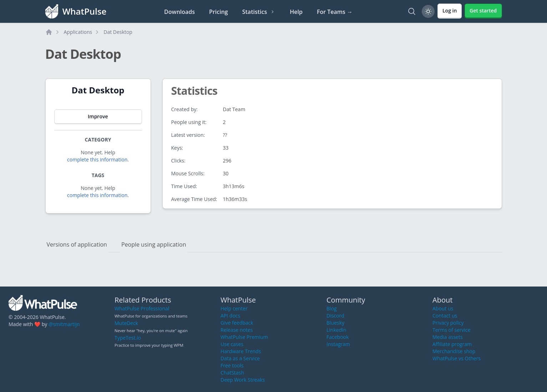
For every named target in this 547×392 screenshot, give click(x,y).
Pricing (219, 12)
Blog (332, 308)
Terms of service (452, 330)
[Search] (412, 11)
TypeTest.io (128, 338)
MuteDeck (126, 323)
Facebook (338, 337)
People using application (154, 244)
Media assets (448, 337)
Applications (78, 32)
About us (443, 308)
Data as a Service (240, 358)
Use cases (232, 344)
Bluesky (335, 323)
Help (296, 12)
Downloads (179, 12)
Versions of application (77, 244)
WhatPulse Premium (244, 337)
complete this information (97, 159)
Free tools (232, 365)
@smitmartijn (64, 324)
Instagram (338, 344)
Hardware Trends (241, 351)
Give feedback (237, 323)
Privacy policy (448, 323)
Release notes (237, 330)
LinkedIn (336, 330)
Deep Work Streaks (243, 380)
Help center (234, 308)
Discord (335, 316)
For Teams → (335, 12)
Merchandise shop (454, 351)
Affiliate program (452, 344)
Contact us (445, 316)
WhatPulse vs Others (457, 358)
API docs (230, 316)
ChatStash (232, 373)
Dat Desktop (118, 32)
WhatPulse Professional (142, 308)
